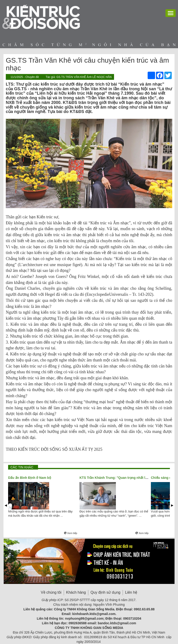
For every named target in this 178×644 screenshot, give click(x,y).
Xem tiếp (71, 533)
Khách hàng (76, 592)
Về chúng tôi (51, 592)
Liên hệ (131, 592)
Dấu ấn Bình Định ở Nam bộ (30, 478)
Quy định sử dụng (105, 592)
